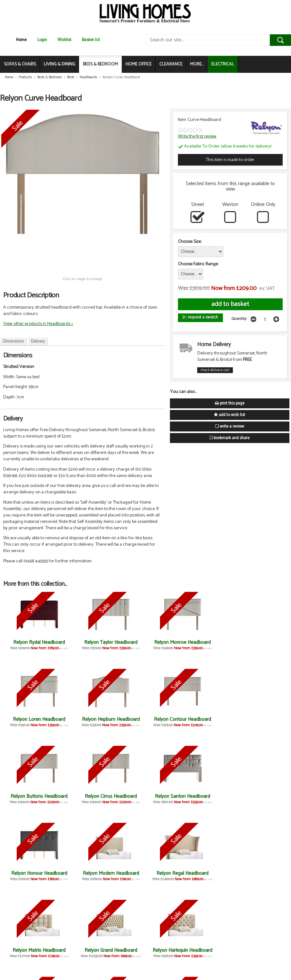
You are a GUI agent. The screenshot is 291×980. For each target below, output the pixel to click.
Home (21, 40)
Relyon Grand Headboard (110, 873)
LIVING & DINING (59, 64)
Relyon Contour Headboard (110, 719)
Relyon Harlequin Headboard (181, 873)
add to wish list (229, 415)
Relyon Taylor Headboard (110, 642)
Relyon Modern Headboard (181, 796)
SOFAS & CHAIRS (20, 64)
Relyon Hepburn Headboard (39, 719)
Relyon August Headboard (252, 873)
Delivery (38, 341)
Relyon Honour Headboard (110, 796)
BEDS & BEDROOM (100, 64)
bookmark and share (230, 438)
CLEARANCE (171, 64)
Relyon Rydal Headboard (39, 642)
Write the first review (197, 136)
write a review (230, 426)
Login (42, 40)
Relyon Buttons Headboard (181, 719)
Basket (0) (91, 40)
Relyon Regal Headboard (252, 796)
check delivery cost (215, 370)
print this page (230, 403)
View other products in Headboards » (38, 324)
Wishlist (64, 40)
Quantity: (239, 319)
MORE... (197, 64)
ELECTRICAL (223, 64)
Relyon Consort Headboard (39, 950)
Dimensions (13, 341)
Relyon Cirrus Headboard (252, 719)
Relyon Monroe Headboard (181, 642)
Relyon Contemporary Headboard (110, 953)
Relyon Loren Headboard (252, 642)
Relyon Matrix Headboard (39, 873)
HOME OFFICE (139, 64)
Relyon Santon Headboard (39, 796)
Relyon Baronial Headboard (181, 950)
